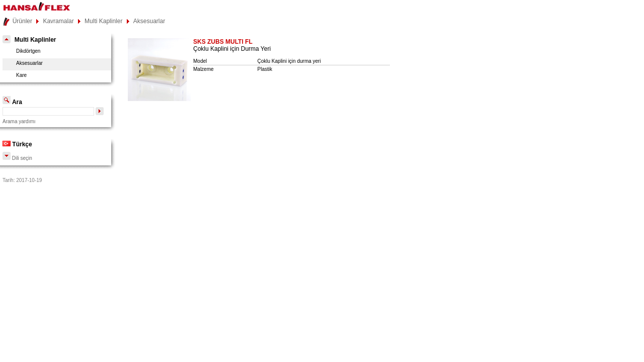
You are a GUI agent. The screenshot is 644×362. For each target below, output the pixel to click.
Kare (21, 75)
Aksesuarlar (149, 21)
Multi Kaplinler (103, 21)
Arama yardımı (19, 121)
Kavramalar (58, 21)
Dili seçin (17, 158)
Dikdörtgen (28, 51)
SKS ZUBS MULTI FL (223, 42)
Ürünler (22, 21)
